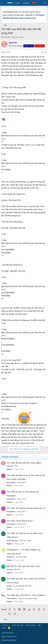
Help (39, 625)
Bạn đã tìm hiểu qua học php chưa (23, 566)
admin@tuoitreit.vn (11, 636)
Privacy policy (30, 625)
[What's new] (40, 3)
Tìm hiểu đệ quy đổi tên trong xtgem (24, 463)
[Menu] (4, 3)
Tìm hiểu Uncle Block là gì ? (20, 521)
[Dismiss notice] (44, 10)
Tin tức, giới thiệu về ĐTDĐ (22, 586)
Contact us (6, 625)
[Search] (45, 3)
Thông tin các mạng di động (28, 598)
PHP (16, 466)
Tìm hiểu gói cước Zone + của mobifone (26, 595)
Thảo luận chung (25, 541)
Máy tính (17, 570)
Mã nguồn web (21, 557)
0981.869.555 (9, 633)
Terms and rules (18, 625)
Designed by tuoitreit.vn (9, 640)
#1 (46, 52)
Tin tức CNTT (21, 483)
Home (4, 628)
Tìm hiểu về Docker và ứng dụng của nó (26, 508)
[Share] (42, 52)
